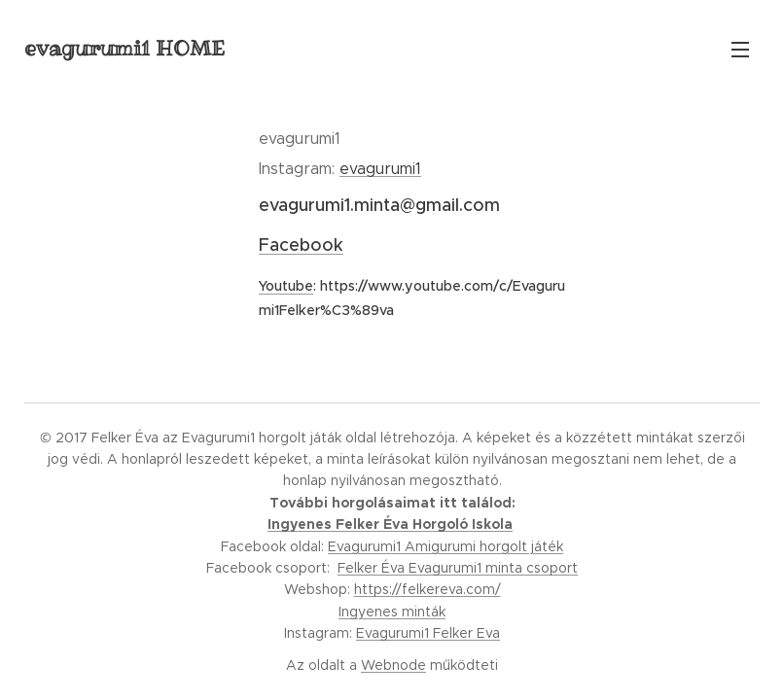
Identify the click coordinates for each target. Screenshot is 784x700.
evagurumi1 (380, 169)
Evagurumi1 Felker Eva (428, 633)
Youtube (286, 286)
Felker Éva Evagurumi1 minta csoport (458, 568)
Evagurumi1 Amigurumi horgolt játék (445, 546)
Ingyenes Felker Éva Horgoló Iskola (390, 524)
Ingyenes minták (392, 612)
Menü (740, 50)
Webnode (393, 665)
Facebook (301, 245)
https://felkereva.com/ (428, 589)
